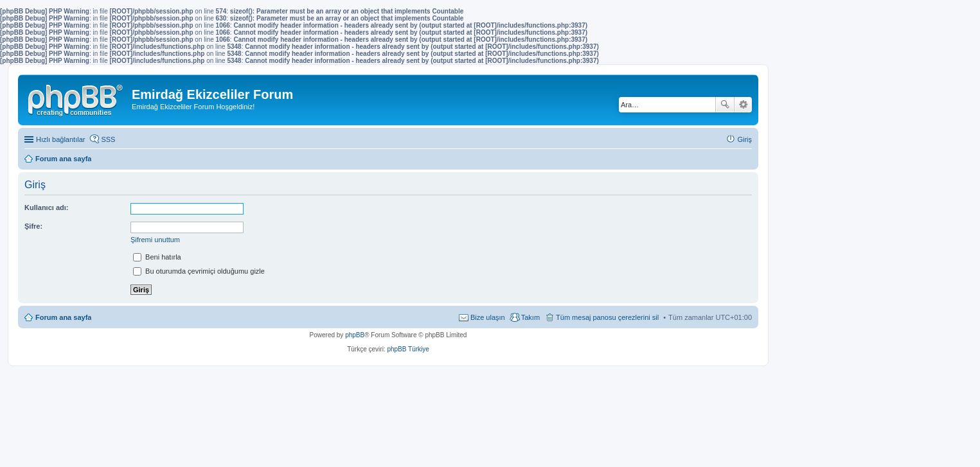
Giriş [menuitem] (744, 139)
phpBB (355, 335)
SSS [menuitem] (108, 139)
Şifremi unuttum (155, 240)
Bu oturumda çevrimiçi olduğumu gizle (199, 271)
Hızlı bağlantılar (60, 139)
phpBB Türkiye (408, 349)
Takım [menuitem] (530, 317)
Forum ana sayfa (63, 317)
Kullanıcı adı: (46, 207)
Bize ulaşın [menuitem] (488, 317)
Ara (725, 105)
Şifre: (33, 226)
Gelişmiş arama (743, 105)
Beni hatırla (157, 257)
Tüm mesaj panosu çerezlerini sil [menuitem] (607, 317)
